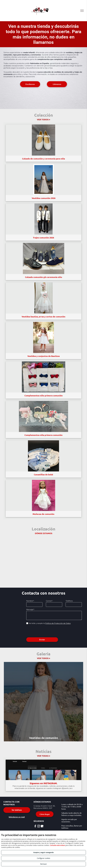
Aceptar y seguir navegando (43, 852)
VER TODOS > (43, 119)
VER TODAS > (44, 756)
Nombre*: (30, 601)
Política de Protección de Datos (58, 623)
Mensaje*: (30, 609)
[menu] (82, 11)
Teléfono (69, 601)
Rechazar (43, 864)
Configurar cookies (44, 858)
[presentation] (43, 631)
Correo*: (49, 601)
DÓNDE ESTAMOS (44, 533)
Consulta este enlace (57, 845)
